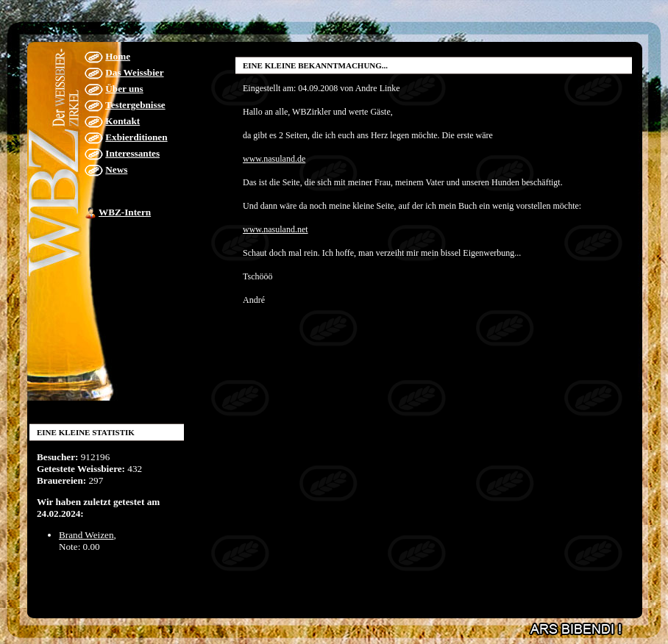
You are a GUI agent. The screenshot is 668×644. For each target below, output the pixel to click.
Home (118, 56)
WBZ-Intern (125, 212)
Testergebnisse (135, 105)
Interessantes (132, 153)
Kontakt (122, 121)
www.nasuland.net (276, 229)
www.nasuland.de (274, 159)
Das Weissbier (134, 72)
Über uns (124, 89)
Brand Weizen (86, 535)
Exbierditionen (136, 137)
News (116, 169)
